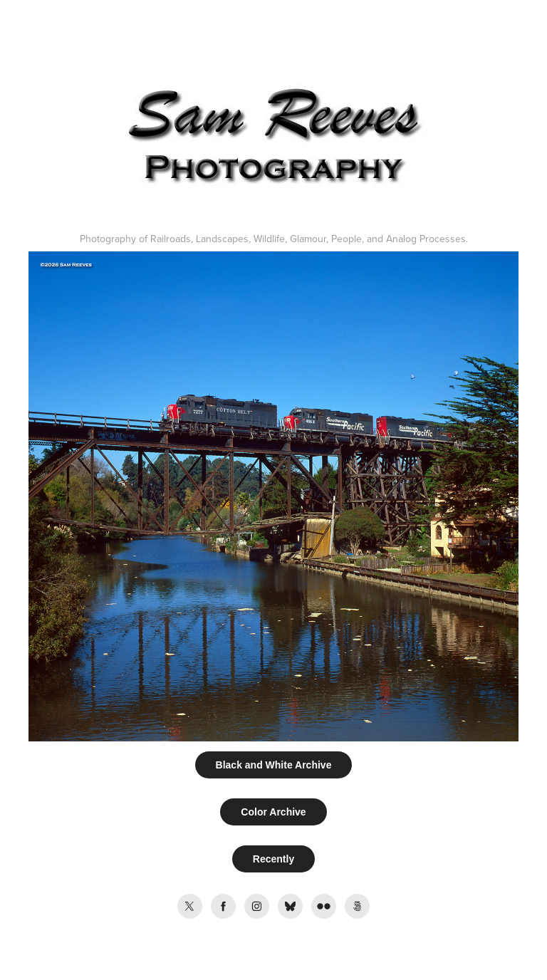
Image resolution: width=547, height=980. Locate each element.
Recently (273, 859)
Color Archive (273, 812)
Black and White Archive (274, 765)
